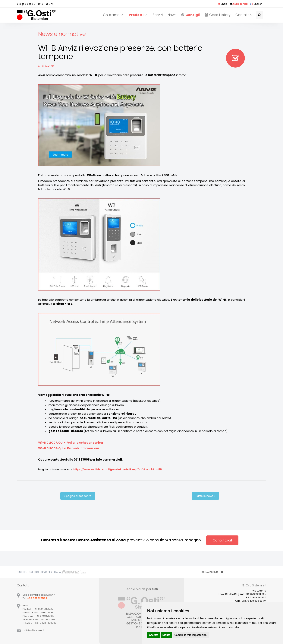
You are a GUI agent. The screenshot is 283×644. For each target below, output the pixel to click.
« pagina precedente (78, 496)
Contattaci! (222, 540)
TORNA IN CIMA (212, 572)
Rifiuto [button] (166, 635)
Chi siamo (113, 15)
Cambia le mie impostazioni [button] (191, 635)
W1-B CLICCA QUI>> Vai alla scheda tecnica (71, 443)
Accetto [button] (154, 635)
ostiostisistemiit (33, 630)
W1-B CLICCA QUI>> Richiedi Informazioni (68, 448)
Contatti (245, 15)
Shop (223, 4)
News (172, 15)
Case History (218, 15)
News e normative (62, 34)
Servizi (158, 15)
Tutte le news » (205, 496)
